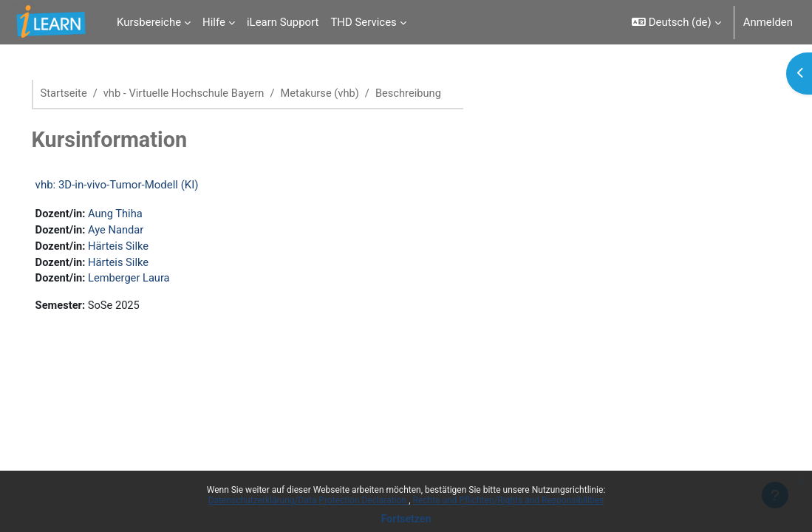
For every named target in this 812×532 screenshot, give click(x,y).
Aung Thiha (138, 214)
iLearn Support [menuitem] (283, 22)
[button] (676, 22)
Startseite (85, 94)
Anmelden (768, 22)
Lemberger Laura (152, 281)
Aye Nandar (139, 231)
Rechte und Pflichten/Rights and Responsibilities (509, 500)
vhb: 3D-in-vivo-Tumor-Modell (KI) (138, 185)
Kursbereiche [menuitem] (149, 22)
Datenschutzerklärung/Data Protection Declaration (308, 500)
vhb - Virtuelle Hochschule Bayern (207, 94)
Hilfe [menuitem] (214, 22)
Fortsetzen (406, 519)
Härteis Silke (141, 248)
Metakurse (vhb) (346, 94)
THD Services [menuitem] (363, 22)
